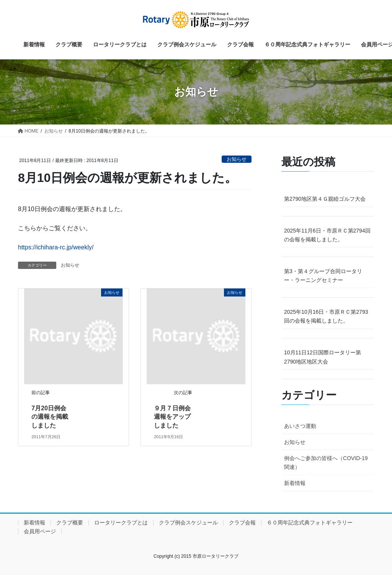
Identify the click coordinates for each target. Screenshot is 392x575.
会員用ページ (40, 531)
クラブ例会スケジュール (188, 523)
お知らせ (237, 159)
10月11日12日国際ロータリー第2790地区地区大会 (323, 357)
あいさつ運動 (300, 426)
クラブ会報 (242, 523)
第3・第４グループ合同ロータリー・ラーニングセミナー (323, 276)
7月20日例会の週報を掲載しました (50, 417)
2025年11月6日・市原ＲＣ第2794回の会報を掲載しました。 (327, 235)
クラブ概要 (70, 523)
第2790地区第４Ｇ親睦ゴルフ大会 (325, 199)
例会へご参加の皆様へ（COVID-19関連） (326, 463)
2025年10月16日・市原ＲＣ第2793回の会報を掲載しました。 (326, 316)
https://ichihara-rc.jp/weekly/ (56, 247)
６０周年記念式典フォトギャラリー (310, 523)
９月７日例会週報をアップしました (172, 417)
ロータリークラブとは (121, 523)
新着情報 (295, 483)
